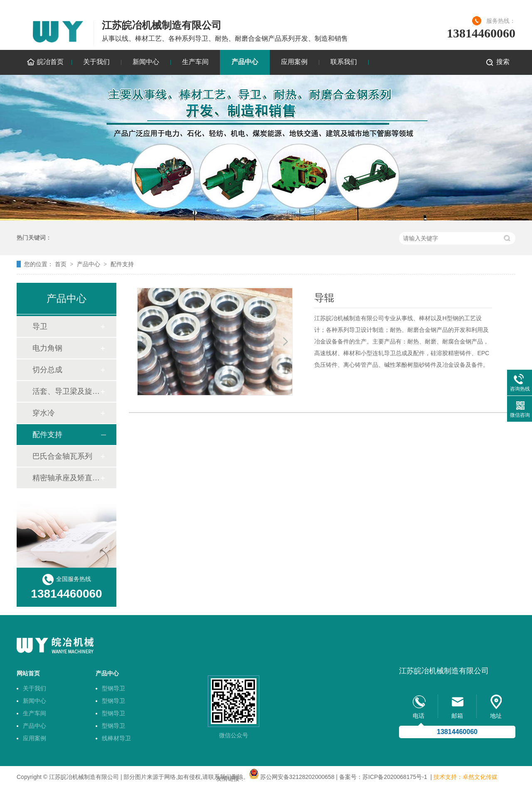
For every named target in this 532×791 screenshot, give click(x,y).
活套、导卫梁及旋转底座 (66, 391)
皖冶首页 (50, 62)
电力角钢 (47, 348)
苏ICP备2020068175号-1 (395, 777)
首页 (61, 264)
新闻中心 (146, 62)
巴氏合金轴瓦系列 (62, 456)
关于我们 (96, 62)
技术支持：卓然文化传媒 (465, 777)
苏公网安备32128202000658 (297, 777)
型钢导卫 (113, 688)
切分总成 (47, 370)
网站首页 (28, 673)
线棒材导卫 (116, 738)
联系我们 (344, 62)
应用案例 (294, 62)
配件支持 (122, 264)
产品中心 (245, 62)
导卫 (40, 326)
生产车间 (195, 62)
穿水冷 (44, 413)
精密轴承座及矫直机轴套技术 (66, 478)
